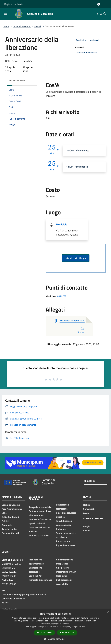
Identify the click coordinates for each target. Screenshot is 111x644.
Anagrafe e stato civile (40, 507)
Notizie (87, 505)
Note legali (61, 576)
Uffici (4, 513)
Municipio (62, 224)
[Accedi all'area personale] (99, 4)
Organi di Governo (11, 505)
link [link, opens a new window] (83, 627)
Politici (5, 521)
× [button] (108, 613)
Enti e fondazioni (10, 517)
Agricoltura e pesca (66, 545)
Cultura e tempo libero (40, 511)
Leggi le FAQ (35, 576)
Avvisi (86, 513)
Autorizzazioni (63, 541)
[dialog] (55, 627)
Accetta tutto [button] (44, 633)
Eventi (38, 26)
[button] (55, 639)
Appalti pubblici (37, 523)
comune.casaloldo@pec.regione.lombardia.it (24, 594)
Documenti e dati (10, 533)
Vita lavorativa (36, 515)
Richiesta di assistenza (40, 580)
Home (6, 26)
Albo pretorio (63, 568)
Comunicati (89, 509)
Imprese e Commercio (40, 519)
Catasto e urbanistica (40, 527)
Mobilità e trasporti (39, 535)
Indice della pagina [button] (17, 80)
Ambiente (61, 529)
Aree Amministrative (12, 509)
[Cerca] (105, 14)
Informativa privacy (66, 572)
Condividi (82, 40)
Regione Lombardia (14, 4)
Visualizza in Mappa (76, 258)
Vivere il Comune (22, 26)
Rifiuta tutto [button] (67, 633)
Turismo (33, 531)
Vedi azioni (96, 40)
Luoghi (87, 526)
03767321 (62, 296)
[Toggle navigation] (6, 14)
